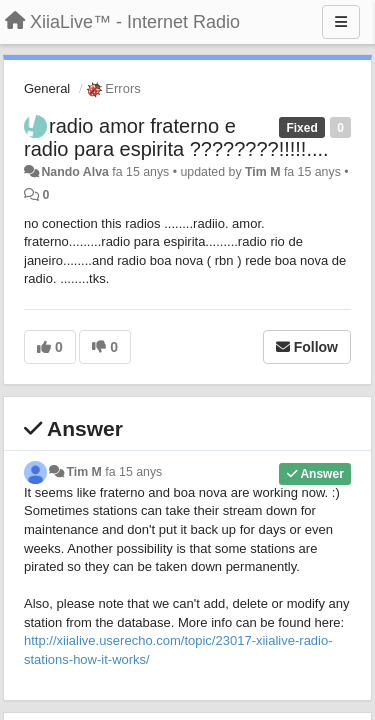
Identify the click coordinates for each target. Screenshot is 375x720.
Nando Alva (74, 172)
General (47, 88)
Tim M (262, 172)
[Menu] (341, 22)
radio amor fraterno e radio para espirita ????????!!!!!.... (176, 137)
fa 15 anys (133, 472)
